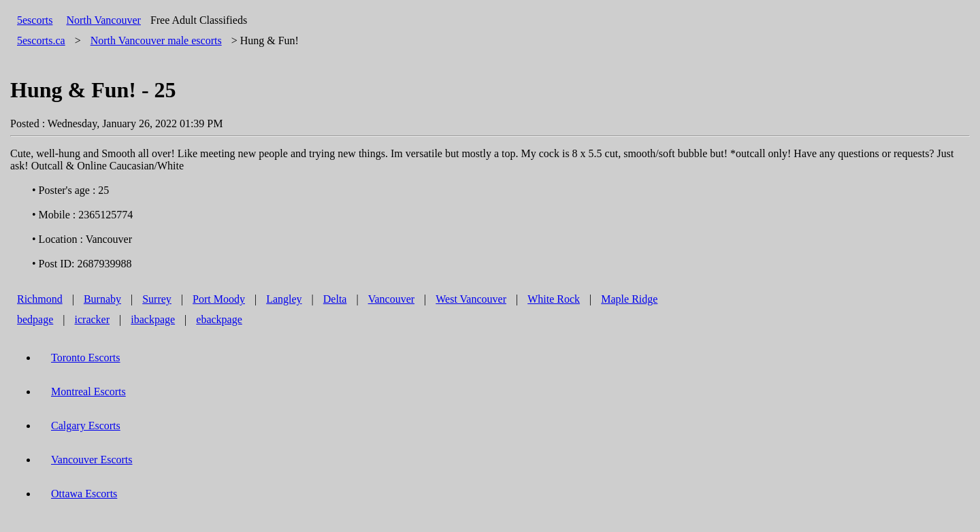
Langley (284, 299)
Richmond (40, 299)
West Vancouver (471, 299)
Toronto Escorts (86, 358)
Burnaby (102, 299)
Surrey (157, 299)
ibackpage (153, 319)
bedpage (35, 319)
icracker (93, 319)
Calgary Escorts (86, 426)
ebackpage (219, 319)
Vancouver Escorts (92, 460)
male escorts (156, 40)
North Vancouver (103, 20)
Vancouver (391, 299)
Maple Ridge (629, 299)
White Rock (554, 299)
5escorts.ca (41, 40)
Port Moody (219, 299)
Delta (335, 299)
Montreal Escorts (88, 392)
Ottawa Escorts (84, 494)
